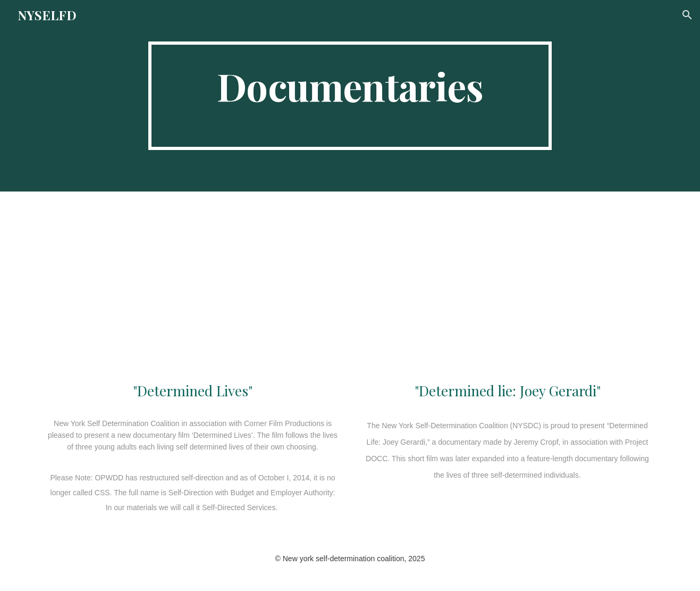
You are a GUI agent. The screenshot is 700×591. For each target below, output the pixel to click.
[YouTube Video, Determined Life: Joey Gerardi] (507, 288)
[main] (350, 96)
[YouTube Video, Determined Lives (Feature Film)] (192, 288)
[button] (687, 15)
